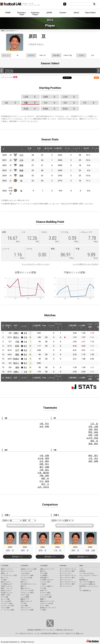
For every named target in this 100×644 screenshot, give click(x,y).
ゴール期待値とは (85, 591)
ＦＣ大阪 (43, 588)
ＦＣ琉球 (43, 610)
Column (63, 13)
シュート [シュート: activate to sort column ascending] (77, 149)
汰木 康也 (44, 461)
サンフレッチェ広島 (7, 606)
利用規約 (31, 630)
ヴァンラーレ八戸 (26, 571)
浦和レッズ (5, 573)
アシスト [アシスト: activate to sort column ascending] (58, 326)
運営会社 (60, 630)
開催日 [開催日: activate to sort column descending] (8, 326)
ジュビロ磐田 (25, 597)
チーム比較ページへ (26, 525)
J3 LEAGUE (44, 566)
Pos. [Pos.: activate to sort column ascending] (45, 326)
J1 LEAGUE (5, 566)
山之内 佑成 (92, 438)
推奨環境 (38, 630)
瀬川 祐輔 (44, 467)
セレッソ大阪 (5, 599)
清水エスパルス (6, 591)
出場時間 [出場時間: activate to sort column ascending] (58, 149)
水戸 (17, 350)
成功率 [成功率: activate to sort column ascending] (86, 149)
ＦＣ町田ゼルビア (7, 584)
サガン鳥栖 (24, 606)
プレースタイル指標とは (87, 582)
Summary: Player (35, 14)
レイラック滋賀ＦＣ (47, 586)
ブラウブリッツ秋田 (27, 575)
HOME (8, 13)
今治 (21, 155)
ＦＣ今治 (23, 603)
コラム (82, 569)
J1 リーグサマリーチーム (68, 569)
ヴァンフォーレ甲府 (27, 591)
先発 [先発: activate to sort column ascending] (39, 149)
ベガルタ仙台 (25, 573)
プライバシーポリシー (49, 630)
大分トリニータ (26, 608)
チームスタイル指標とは (87, 584)
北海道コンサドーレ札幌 (28, 569)
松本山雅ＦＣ (44, 578)
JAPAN (49, 13)
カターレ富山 (25, 595)
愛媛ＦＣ (43, 599)
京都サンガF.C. (6, 595)
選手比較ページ (17, 557)
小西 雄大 (44, 470)
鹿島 (17, 355)
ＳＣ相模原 (44, 575)
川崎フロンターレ (7, 586)
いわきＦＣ (24, 580)
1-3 (25, 359)
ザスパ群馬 (44, 573)
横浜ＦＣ (23, 586)
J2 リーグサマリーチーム (68, 575)
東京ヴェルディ (6, 582)
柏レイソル (5, 578)
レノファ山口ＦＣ (46, 595)
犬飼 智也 (93, 429)
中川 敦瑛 (44, 481)
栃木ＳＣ (43, 571)
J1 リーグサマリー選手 (67, 571)
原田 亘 (94, 441)
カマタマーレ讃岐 (46, 597)
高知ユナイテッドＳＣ (47, 601)
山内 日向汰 (43, 487)
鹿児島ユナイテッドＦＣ (48, 608)
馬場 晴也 (93, 444)
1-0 (25, 372)
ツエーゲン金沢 (45, 582)
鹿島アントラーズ (7, 569)
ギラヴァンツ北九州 (47, 603)
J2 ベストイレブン (66, 580)
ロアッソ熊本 (44, 606)
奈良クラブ (44, 591)
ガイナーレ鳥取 (45, 593)
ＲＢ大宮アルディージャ (28, 584)
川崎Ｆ (16, 333)
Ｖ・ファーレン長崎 (7, 610)
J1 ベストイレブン (66, 573)
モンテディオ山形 (26, 578)
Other (81, 566)
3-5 (25, 333)
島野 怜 (45, 478)
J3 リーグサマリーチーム (68, 582)
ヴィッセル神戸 (6, 601)
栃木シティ (24, 582)
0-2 (25, 350)
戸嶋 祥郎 (44, 476)
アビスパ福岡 (5, 608)
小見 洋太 (93, 458)
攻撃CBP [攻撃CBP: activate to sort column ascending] (73, 326)
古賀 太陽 (93, 427)
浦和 (17, 367)
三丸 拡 (94, 424)
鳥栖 (21, 165)
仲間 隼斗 (44, 464)
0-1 (25, 346)
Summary (63, 566)
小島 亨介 (44, 424)
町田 (17, 346)
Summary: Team (22, 14)
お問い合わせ (68, 630)
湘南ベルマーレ (26, 588)
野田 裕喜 (93, 432)
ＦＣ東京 (4, 580)
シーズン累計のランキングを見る (85, 264)
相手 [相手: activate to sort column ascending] (16, 326)
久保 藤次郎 (43, 473)
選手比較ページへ (74, 525)
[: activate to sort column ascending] (8, 149)
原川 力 (45, 484)
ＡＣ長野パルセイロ (47, 580)
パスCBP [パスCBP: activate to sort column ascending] (81, 326)
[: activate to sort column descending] (4, 149)
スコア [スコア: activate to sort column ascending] (24, 326)
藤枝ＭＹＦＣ (25, 599)
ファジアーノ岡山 (7, 603)
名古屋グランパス (7, 593)
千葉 (17, 342)
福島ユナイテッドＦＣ (47, 569)
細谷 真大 (93, 456)
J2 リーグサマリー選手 (67, 578)
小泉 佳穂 (44, 456)
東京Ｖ (16, 337)
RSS (96, 78)
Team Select (90, 13)
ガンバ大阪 (5, 597)
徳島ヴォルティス (26, 601)
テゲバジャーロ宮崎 (27, 610)
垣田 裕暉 (93, 461)
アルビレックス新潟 (27, 593)
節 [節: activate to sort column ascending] (3, 326)
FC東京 (16, 359)
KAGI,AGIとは (84, 580)
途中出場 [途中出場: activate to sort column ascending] (48, 149)
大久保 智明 (43, 458)
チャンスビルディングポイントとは (35, 264)
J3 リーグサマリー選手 (67, 584)
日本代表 (82, 571)
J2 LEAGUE (24, 566)
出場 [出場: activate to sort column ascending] (29, 149)
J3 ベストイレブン (66, 586)
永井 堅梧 (44, 427)
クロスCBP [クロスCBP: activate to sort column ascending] (90, 326)
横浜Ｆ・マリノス (7, 588)
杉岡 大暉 (93, 435)
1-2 (25, 337)
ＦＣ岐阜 (43, 584)
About (76, 13)
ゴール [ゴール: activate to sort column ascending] (67, 149)
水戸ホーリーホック (7, 571)
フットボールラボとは (87, 573)
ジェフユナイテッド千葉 (9, 575)
